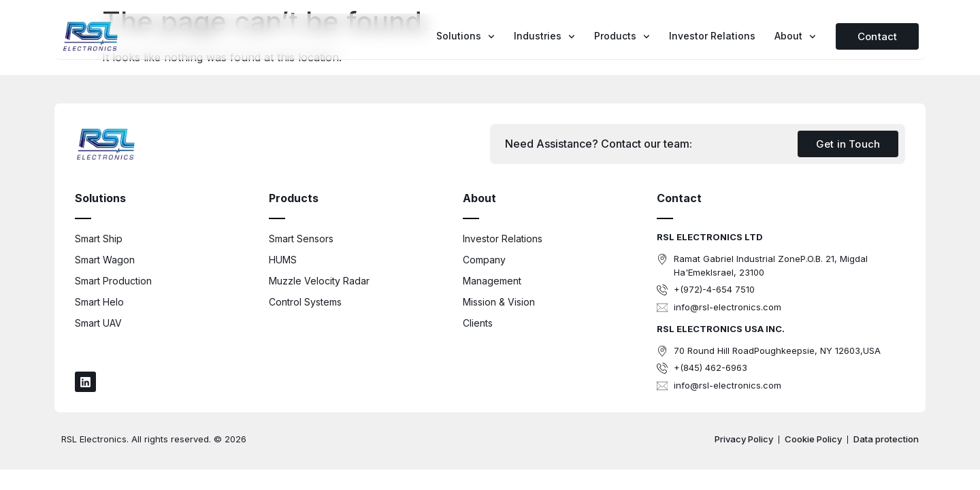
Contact (679, 198)
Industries (544, 37)
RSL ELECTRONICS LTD (710, 237)
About (795, 37)
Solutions (465, 37)
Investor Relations (712, 36)
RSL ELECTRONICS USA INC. (721, 329)
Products (622, 37)
